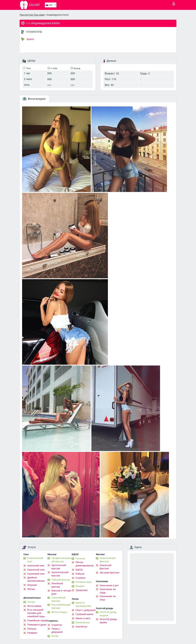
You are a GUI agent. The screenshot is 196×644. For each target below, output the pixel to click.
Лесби (55, 636)
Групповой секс (36, 574)
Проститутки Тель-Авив (32, 15)
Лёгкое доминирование (85, 564)
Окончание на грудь (108, 591)
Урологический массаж (60, 574)
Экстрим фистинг (110, 573)
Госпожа (80, 558)
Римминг (32, 633)
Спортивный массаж (58, 599)
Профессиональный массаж (61, 560)
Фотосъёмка (34, 606)
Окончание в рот (109, 585)
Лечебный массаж (57, 585)
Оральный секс (36, 570)
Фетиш (31, 589)
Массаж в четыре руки (61, 592)
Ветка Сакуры (59, 612)
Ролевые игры (84, 582)
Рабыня (80, 574)
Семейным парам (37, 620)
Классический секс (35, 560)
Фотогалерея (34, 99)
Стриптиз (57, 625)
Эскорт (31, 602)
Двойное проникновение (36, 579)
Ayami (28, 39)
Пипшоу (32, 629)
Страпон (80, 578)
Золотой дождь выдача (108, 614)
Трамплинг (82, 590)
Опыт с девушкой (86, 610)
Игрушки (32, 585)
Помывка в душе (37, 625)
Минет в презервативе (83, 604)
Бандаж (80, 586)
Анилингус (82, 627)
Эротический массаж (59, 567)
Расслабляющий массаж (61, 606)
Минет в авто (83, 618)
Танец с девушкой (57, 630)
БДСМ (79, 570)
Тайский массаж (61, 580)
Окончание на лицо (108, 598)
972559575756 (34, 32)
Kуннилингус (83, 622)
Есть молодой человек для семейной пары (36, 613)
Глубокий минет (85, 614)
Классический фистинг (108, 560)
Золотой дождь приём (108, 621)
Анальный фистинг (106, 567)
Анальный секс (36, 566)
